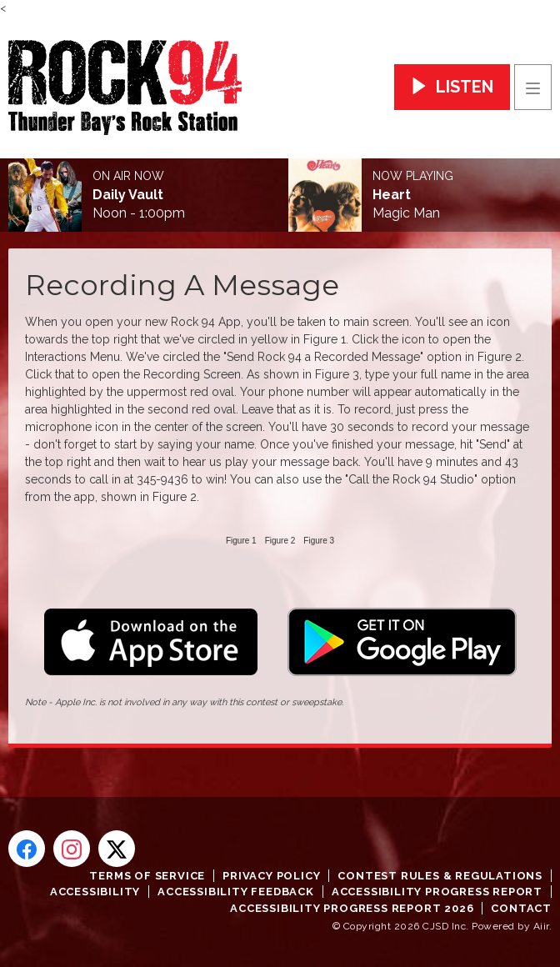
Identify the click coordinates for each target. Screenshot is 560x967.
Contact (521, 908)
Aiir (541, 926)
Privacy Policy (271, 876)
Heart (392, 195)
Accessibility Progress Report (437, 892)
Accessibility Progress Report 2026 (352, 908)
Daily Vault (128, 195)
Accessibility (95, 892)
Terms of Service (147, 876)
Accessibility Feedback (236, 892)
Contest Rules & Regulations (440, 876)
